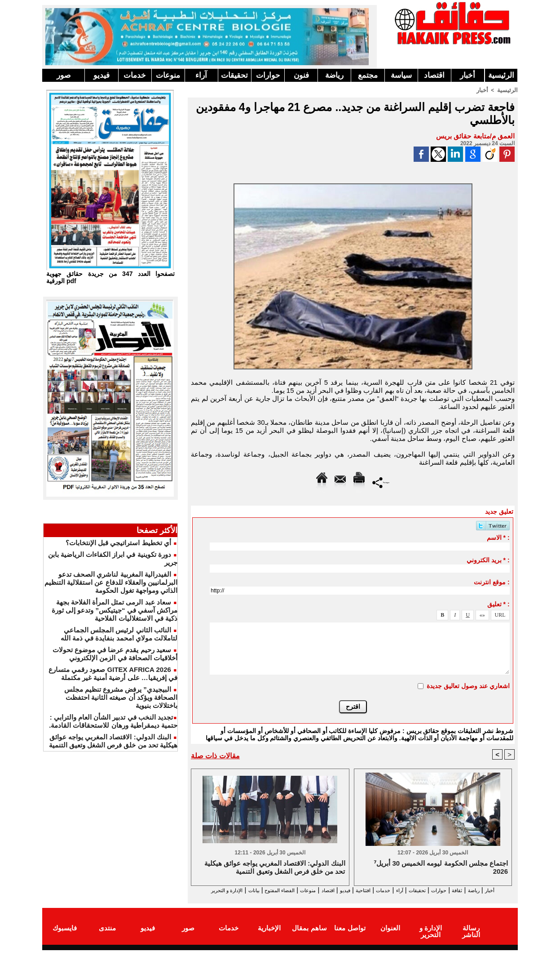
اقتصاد (434, 75)
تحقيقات (234, 75)
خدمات (135, 75)
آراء (201, 75)
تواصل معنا (350, 935)
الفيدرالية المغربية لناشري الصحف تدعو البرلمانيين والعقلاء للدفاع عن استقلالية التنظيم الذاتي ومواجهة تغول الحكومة (111, 582)
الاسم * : (498, 537)
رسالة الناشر (471, 935)
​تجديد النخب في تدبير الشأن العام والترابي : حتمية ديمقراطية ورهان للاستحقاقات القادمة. (113, 721)
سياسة (401, 75)
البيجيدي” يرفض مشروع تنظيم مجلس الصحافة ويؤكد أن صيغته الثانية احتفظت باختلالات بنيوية (121, 697)
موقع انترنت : (492, 582)
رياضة (334, 75)
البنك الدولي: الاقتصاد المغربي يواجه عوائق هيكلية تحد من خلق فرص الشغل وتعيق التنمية (113, 741)
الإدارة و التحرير (351, 898)
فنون (301, 75)
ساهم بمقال (309, 935)
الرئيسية (501, 75)
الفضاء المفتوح (235, 890)
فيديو (101, 75)
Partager (381, 482)
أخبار (467, 75)
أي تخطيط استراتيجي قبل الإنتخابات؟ (118, 543)
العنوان (390, 935)
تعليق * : (498, 604)
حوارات (268, 75)
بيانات (201, 890)
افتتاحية (345, 890)
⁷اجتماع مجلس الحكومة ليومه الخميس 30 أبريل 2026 (441, 868)
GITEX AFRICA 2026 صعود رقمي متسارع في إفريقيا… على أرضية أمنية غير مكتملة (113, 674)
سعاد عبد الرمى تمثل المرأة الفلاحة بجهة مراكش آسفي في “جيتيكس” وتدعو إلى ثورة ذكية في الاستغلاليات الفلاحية (115, 610)
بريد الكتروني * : (488, 560)
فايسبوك (65, 935)
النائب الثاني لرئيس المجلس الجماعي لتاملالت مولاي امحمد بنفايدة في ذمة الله (119, 634)
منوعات (168, 75)
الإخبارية (269, 935)
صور (64, 75)
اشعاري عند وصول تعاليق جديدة (468, 685)
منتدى (107, 935)
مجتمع (368, 75)
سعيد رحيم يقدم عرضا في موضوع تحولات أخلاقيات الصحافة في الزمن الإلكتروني (115, 654)
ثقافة (465, 890)
